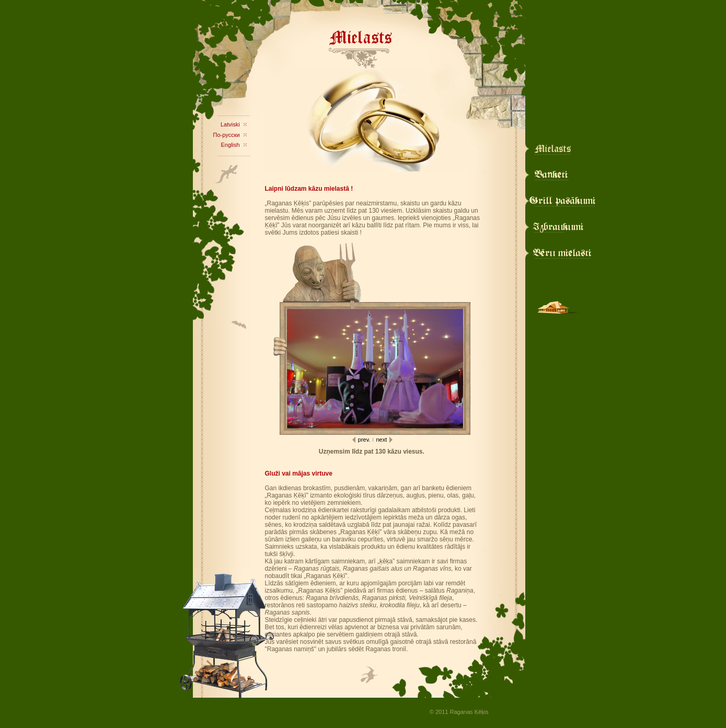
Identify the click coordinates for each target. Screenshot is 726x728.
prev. (364, 440)
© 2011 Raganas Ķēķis (459, 712)
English (231, 145)
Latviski (230, 124)
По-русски (227, 135)
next (381, 440)
